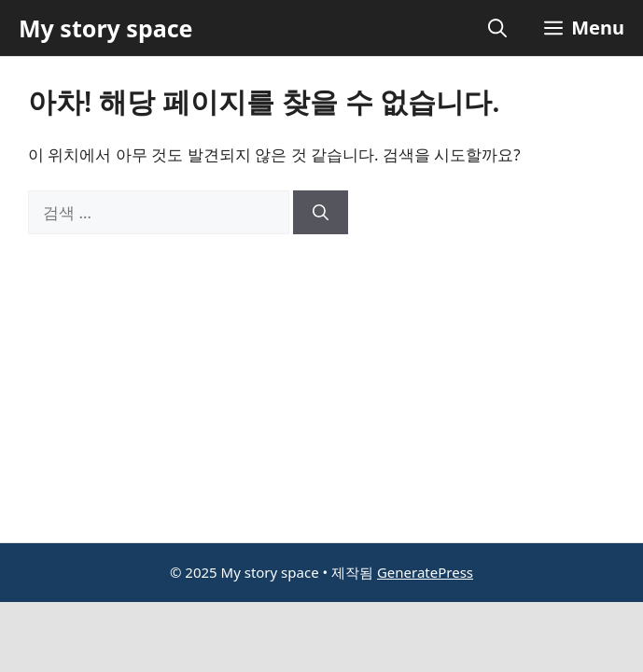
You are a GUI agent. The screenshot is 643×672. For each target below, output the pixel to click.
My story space (105, 28)
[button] (497, 28)
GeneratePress (425, 572)
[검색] (321, 213)
